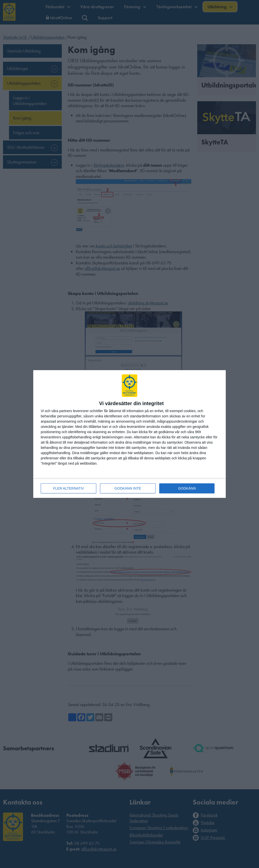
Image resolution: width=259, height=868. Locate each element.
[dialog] (129, 434)
